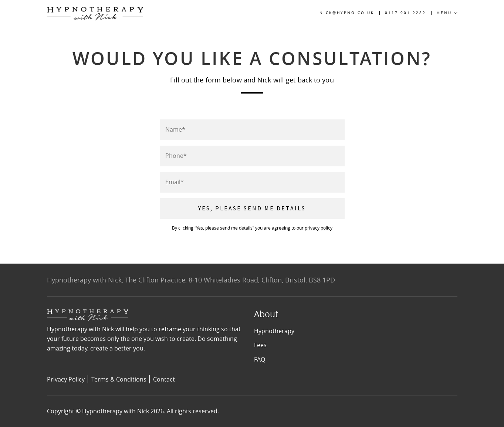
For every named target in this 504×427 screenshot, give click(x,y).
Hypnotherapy (274, 331)
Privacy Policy (66, 379)
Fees (260, 345)
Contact (164, 379)
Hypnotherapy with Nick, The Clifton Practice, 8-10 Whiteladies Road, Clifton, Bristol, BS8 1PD (191, 280)
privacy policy (319, 228)
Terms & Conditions (119, 379)
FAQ (260, 359)
